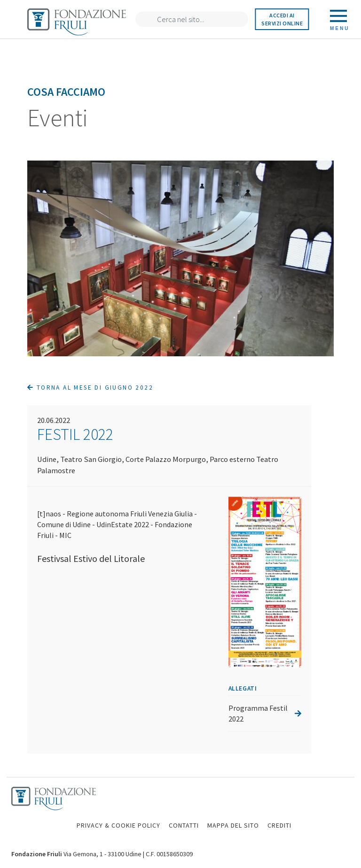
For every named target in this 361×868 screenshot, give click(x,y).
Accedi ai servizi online (282, 19)
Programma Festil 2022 (265, 713)
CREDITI (279, 825)
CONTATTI (184, 825)
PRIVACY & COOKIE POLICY (118, 825)
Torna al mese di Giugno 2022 (90, 388)
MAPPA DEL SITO (233, 825)
